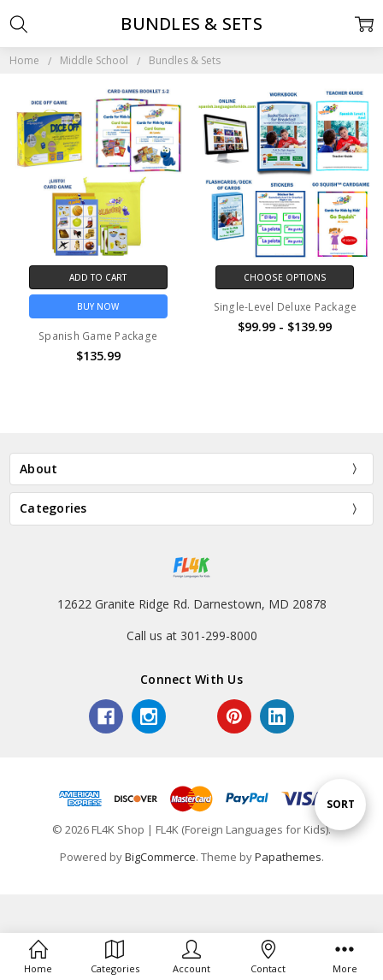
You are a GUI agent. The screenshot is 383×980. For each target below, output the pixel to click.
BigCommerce (160, 857)
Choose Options (285, 277)
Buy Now (98, 306)
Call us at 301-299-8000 (192, 636)
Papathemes (288, 857)
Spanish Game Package (98, 336)
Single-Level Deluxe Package (286, 307)
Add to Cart (98, 277)
